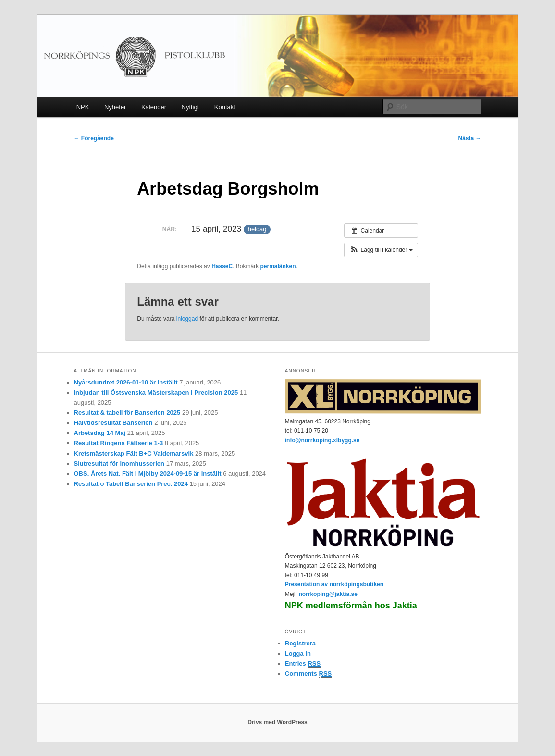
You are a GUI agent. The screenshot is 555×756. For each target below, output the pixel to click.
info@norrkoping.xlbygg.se (322, 440)
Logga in (298, 653)
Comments (308, 674)
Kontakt (225, 107)
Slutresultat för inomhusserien (119, 464)
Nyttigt (191, 107)
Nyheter (115, 107)
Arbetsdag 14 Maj (100, 433)
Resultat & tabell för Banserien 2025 (127, 413)
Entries (303, 664)
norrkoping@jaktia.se (328, 594)
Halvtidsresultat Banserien (113, 423)
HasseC (222, 266)
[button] (381, 250)
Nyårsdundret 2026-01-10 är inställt (126, 382)
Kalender (154, 107)
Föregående (94, 138)
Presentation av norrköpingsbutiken (334, 584)
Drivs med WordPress (277, 722)
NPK (83, 107)
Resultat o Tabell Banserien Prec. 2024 (131, 484)
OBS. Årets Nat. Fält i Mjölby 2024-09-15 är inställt (148, 474)
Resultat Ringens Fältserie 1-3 (119, 443)
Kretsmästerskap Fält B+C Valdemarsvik (134, 453)
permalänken (278, 266)
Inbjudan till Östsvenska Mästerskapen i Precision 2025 (156, 392)
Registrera (300, 643)
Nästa (469, 138)
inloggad (187, 319)
